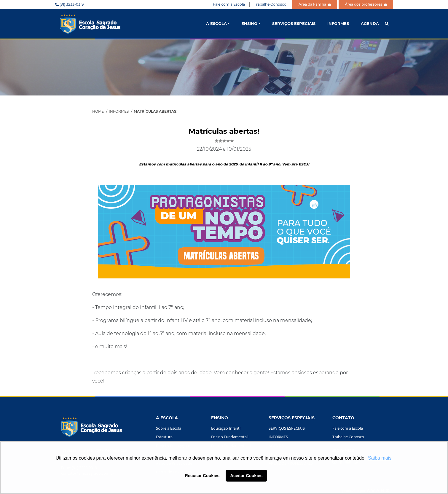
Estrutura (164, 437)
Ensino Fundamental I (230, 437)
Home (98, 111)
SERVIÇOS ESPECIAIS (294, 23)
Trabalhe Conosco (270, 4)
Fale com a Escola (229, 4)
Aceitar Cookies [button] (247, 476)
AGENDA (370, 23)
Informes (119, 111)
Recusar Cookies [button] (202, 476)
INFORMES (338, 23)
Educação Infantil (226, 428)
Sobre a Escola (169, 428)
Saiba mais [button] (380, 458)
